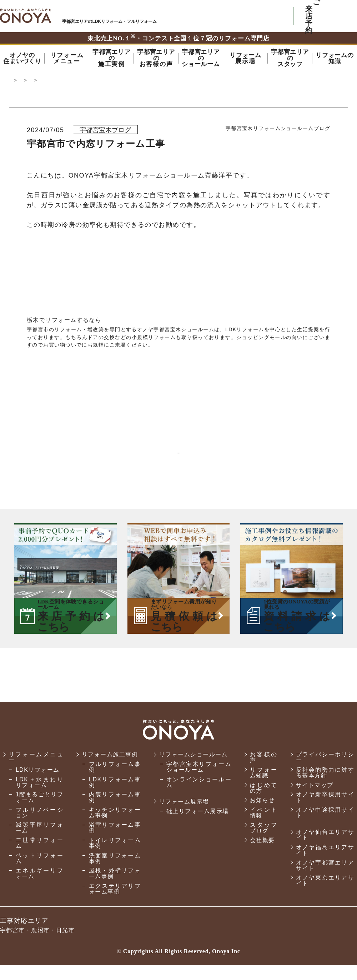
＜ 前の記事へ (116, 465)
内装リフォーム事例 (115, 812)
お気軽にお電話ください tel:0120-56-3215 (255, 16)
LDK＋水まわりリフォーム (39, 797)
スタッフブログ (148, 82)
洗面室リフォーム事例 (115, 873)
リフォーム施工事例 (110, 770)
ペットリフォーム (39, 873)
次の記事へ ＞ (241, 465)
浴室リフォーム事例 (115, 843)
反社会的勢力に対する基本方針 (325, 788)
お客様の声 (264, 773)
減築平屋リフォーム (39, 843)
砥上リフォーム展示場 (197, 826)
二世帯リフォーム (39, 858)
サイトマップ (315, 800)
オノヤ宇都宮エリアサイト (325, 880)
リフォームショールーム (193, 770)
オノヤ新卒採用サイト (325, 812)
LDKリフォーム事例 (115, 797)
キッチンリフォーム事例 (115, 828)
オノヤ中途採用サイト (325, 828)
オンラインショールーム (199, 797)
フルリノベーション (39, 828)
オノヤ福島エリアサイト (325, 865)
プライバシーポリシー (325, 773)
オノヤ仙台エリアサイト (325, 850)
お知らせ (262, 815)
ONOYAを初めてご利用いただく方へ (189, 16)
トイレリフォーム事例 (115, 858)
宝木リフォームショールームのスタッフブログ (225, 82)
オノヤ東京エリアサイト (325, 896)
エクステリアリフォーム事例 (115, 904)
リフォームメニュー (36, 773)
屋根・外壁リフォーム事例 (115, 888)
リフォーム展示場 (184, 817)
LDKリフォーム (38, 785)
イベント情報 (264, 828)
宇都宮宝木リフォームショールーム (199, 782)
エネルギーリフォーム (39, 888)
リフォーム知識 (264, 788)
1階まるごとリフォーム (39, 812)
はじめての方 (264, 803)
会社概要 (262, 855)
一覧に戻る (178, 465)
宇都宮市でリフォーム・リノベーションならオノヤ (26, 16)
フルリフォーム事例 (115, 782)
